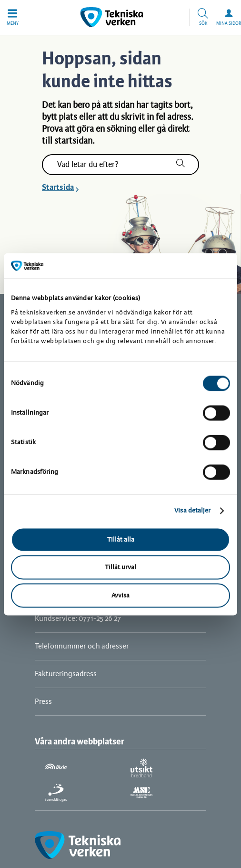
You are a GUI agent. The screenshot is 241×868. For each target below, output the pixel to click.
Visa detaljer (192, 511)
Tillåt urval (120, 568)
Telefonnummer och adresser (82, 646)
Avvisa (120, 595)
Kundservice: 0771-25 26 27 (78, 619)
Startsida (58, 188)
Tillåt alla (121, 539)
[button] (13, 17)
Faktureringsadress (66, 674)
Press (43, 702)
